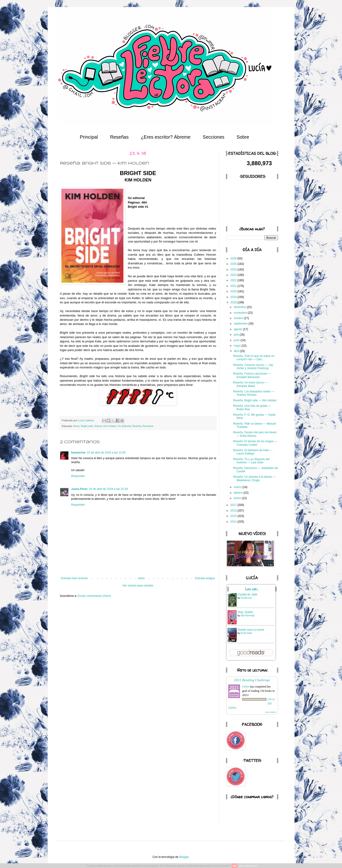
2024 (234, 270)
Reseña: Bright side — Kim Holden (255, 400)
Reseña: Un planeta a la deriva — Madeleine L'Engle (254, 478)
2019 (234, 297)
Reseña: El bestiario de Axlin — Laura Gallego (253, 452)
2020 (234, 291)
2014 (234, 522)
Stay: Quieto (245, 612)
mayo (238, 346)
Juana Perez (79, 489)
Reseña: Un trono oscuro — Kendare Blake (250, 384)
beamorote (78, 453)
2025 (234, 264)
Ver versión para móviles (138, 586)
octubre (239, 318)
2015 (234, 516)
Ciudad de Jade (248, 594)
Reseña (137, 426)
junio (237, 340)
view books (271, 712)
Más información (248, 866)
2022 (234, 280)
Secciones (213, 137)
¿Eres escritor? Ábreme (166, 137)
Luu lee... (252, 589)
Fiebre (246, 687)
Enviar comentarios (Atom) (94, 596)
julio (237, 335)
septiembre (241, 324)
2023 (234, 275)
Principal (89, 137)
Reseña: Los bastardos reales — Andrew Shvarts (254, 393)
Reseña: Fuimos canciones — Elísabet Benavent (252, 375)
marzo (238, 487)
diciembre (240, 307)
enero (238, 498)
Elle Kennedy (248, 616)
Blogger (184, 857)
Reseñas (119, 137)
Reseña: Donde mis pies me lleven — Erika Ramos (255, 434)
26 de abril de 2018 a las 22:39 (108, 489)
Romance (148, 426)
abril (237, 351)
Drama (98, 426)
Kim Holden (110, 426)
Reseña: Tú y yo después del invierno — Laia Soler (251, 461)
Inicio (142, 578)
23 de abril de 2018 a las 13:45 (106, 453)
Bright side (87, 426)
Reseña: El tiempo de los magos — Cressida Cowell (255, 443)
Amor (77, 426)
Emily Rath (246, 633)
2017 (234, 505)
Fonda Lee (246, 598)
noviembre (241, 313)
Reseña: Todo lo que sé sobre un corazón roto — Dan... (254, 358)
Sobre (243, 137)
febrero (238, 493)
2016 (234, 511)
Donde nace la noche (251, 630)
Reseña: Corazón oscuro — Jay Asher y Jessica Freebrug (253, 367)
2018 (234, 302)
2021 (234, 286)
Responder (78, 476)
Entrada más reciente (75, 578)
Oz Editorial (124, 426)
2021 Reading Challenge (252, 680)
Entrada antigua (205, 578)
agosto (238, 329)
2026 (234, 258)
